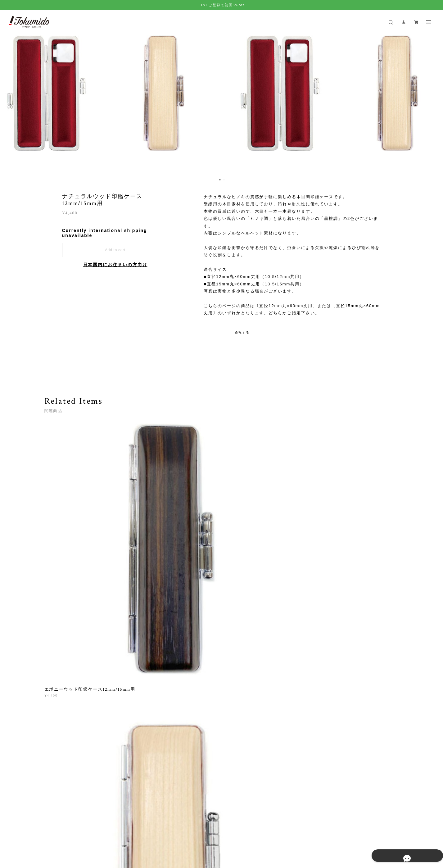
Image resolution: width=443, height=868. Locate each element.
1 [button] (220, 180)
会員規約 (164, 832)
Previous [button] (9, 105)
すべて (64, 596)
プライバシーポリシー (85, 832)
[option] (222, 105)
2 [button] (224, 180)
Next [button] (434, 105)
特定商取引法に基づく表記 (133, 832)
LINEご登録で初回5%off (221, 5)
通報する (242, 332)
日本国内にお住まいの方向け (115, 265)
